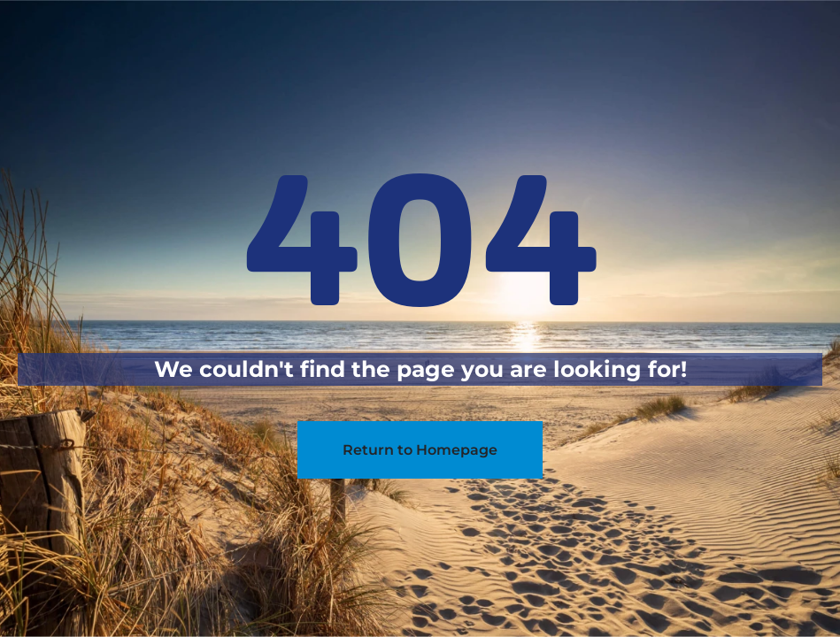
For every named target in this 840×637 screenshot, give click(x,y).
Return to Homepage (420, 450)
